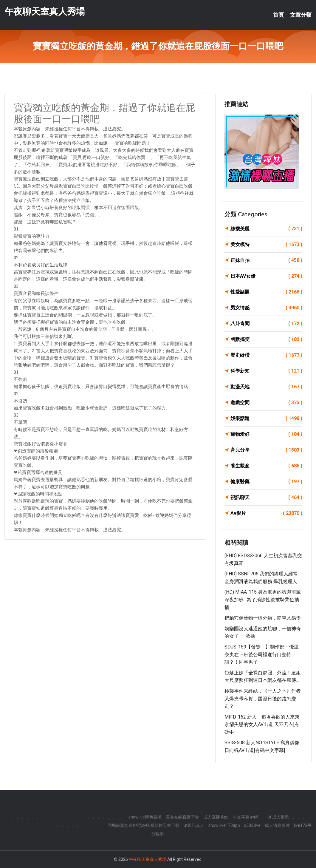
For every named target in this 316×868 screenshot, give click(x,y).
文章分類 (301, 15)
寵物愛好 (266, 434)
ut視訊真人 (194, 825)
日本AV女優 (266, 276)
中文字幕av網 (245, 817)
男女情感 (266, 308)
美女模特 (266, 245)
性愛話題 (266, 292)
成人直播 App (216, 817)
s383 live (252, 825)
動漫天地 (266, 387)
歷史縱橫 (266, 355)
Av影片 (266, 513)
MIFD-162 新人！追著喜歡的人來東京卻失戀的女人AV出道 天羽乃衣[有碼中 (262, 725)
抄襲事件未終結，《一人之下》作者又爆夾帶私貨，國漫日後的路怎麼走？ (263, 699)
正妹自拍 (266, 260)
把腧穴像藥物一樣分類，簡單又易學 (263, 618)
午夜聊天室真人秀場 (45, 11)
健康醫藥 (266, 482)
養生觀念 (266, 466)
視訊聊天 (266, 498)
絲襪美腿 (266, 229)
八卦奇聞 (266, 324)
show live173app (224, 825)
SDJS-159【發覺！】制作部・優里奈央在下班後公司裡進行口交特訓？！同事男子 (262, 654)
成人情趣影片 (277, 825)
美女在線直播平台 (182, 817)
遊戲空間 (266, 403)
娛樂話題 (266, 418)
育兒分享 (266, 450)
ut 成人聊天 (278, 817)
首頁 (278, 15)
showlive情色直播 (145, 817)
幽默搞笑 (266, 339)
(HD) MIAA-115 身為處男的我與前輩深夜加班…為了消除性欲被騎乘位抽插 (263, 600)
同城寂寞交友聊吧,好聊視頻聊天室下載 (144, 825)
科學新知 (266, 371)
